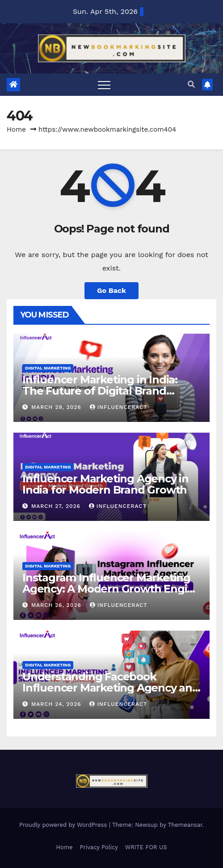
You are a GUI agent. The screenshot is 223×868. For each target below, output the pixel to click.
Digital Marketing (48, 368)
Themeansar (185, 825)
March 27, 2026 (57, 506)
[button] (191, 84)
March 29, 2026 (57, 407)
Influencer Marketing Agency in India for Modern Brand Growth (105, 484)
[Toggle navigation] (104, 85)
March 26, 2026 (57, 605)
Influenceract (119, 407)
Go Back (111, 290)
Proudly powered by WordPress (64, 825)
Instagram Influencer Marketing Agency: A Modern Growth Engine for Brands (111, 589)
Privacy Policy (99, 847)
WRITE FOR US (146, 847)
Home (16, 129)
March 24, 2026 (57, 704)
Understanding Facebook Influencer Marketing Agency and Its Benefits (111, 688)
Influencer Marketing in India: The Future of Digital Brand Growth (100, 391)
